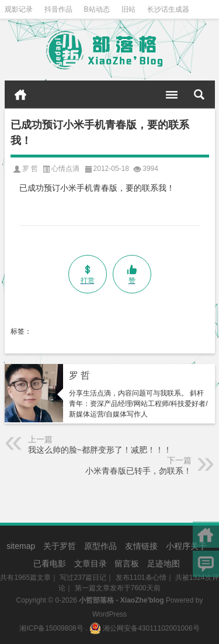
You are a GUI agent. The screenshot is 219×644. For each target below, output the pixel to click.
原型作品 (100, 546)
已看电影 (50, 563)
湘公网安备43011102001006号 (145, 628)
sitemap (21, 546)
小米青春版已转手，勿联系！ (138, 471)
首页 (20, 94)
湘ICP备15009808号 (51, 628)
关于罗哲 (60, 546)
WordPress (109, 614)
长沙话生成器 (168, 9)
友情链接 (141, 546)
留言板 (127, 563)
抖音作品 (58, 9)
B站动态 (97, 9)
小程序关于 (186, 546)
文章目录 (91, 563)
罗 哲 (79, 375)
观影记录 (19, 9)
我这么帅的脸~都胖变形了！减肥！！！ (100, 450)
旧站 (128, 9)
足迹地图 (164, 563)
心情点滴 (65, 169)
